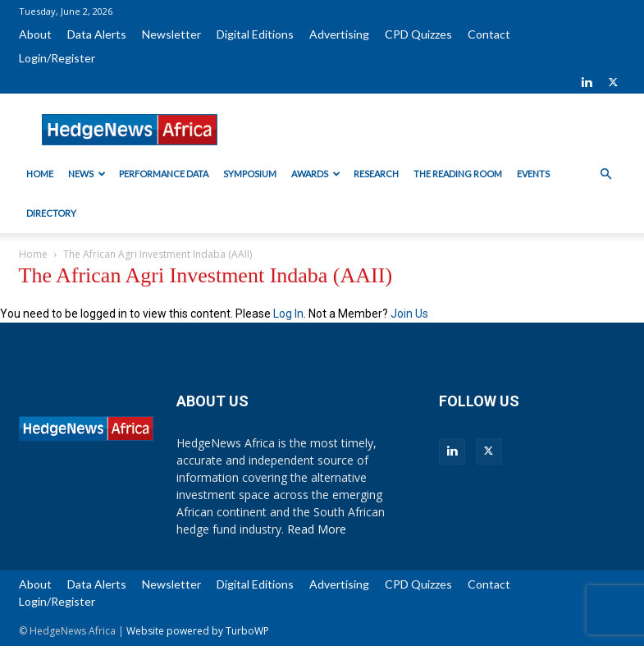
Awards (316, 174)
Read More (317, 529)
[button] (606, 174)
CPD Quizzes (418, 34)
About (35, 34)
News (87, 174)
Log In (288, 314)
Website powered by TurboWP (198, 631)
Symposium (250, 174)
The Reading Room (458, 174)
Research (376, 174)
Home (40, 174)
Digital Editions (255, 34)
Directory (51, 213)
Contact (489, 34)
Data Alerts (97, 34)
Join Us (409, 314)
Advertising (339, 34)
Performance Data (164, 174)
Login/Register (57, 58)
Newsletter (171, 34)
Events (533, 174)
